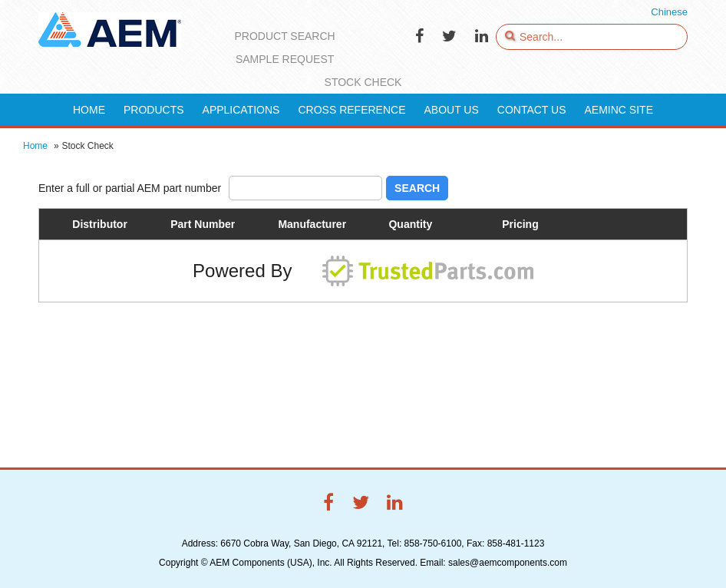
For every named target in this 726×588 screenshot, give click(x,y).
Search (417, 188)
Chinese (669, 12)
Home (35, 146)
